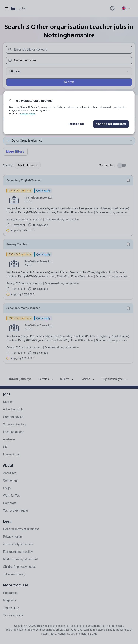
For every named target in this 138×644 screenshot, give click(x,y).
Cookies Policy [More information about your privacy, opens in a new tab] (28, 114)
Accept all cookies (111, 124)
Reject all (76, 124)
